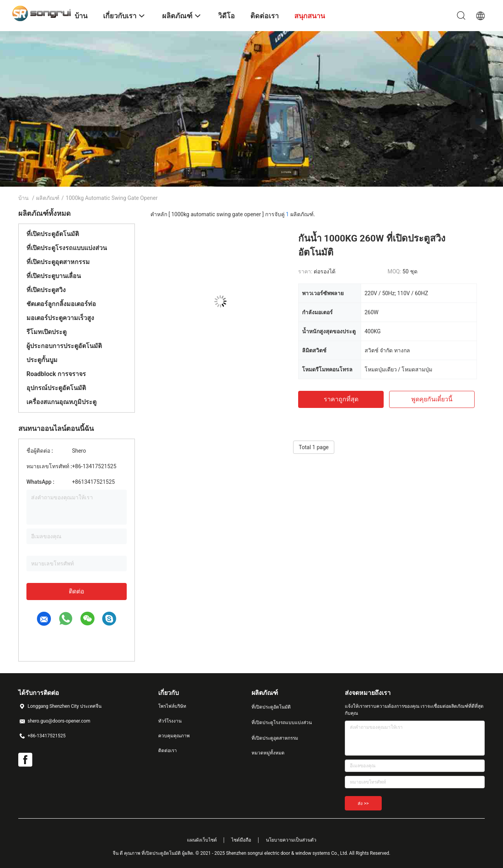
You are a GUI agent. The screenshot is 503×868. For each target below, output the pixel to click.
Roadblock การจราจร (56, 374)
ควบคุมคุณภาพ (174, 736)
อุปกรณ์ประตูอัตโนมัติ (56, 388)
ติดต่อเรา (168, 751)
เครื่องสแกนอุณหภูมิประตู (61, 402)
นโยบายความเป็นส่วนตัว (291, 840)
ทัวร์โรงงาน (170, 721)
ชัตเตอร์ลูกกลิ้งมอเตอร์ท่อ (61, 304)
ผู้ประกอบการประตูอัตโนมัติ (64, 346)
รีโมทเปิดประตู (46, 332)
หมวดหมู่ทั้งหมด (268, 753)
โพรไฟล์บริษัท (172, 706)
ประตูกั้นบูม (42, 360)
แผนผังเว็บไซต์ (202, 840)
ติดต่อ (77, 591)
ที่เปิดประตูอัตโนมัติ (53, 234)
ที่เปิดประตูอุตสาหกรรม (58, 262)
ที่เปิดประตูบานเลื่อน (54, 276)
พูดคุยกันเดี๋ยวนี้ (432, 399)
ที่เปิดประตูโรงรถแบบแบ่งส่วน (67, 248)
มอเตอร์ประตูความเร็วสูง (60, 318)
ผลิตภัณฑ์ (48, 198)
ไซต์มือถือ (241, 840)
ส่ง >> (363, 803)
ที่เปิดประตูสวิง (46, 290)
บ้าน (24, 198)
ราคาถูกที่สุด (341, 399)
